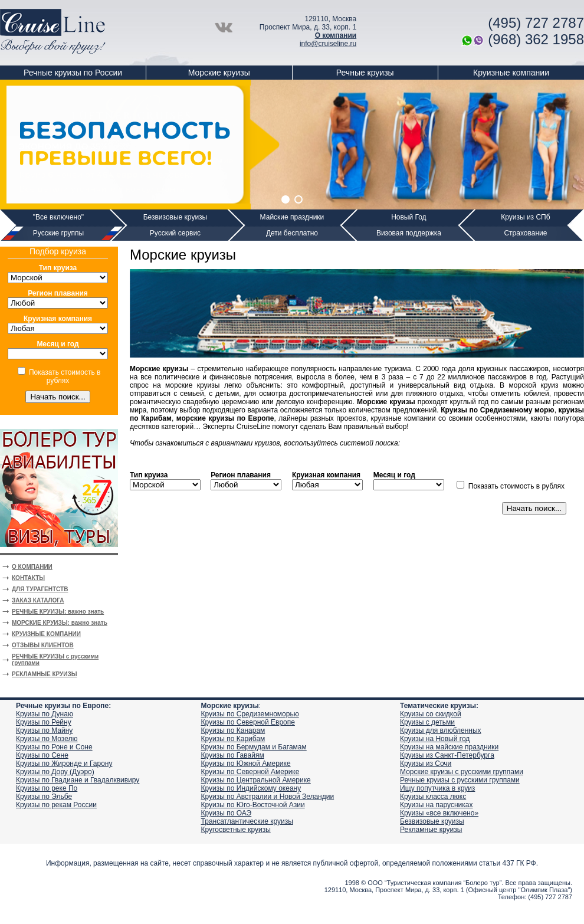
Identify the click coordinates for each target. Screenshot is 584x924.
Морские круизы (219, 73)
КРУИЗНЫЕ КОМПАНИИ (46, 634)
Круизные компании (511, 73)
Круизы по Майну (44, 730)
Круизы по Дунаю (45, 714)
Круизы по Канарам (233, 730)
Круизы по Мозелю (47, 739)
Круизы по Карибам (233, 739)
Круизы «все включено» (439, 813)
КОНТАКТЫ (28, 578)
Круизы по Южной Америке (246, 764)
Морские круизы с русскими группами (462, 772)
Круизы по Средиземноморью (250, 714)
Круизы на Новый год (435, 739)
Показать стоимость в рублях (65, 376)
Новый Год (409, 217)
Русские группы (58, 233)
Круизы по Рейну (44, 722)
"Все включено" (58, 217)
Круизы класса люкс (433, 797)
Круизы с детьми (427, 722)
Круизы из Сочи (426, 764)
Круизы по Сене (42, 755)
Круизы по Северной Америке (250, 772)
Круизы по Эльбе (44, 797)
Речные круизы (365, 73)
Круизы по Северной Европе (248, 722)
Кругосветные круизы (236, 830)
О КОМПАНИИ (32, 567)
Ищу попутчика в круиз (437, 788)
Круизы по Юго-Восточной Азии (253, 805)
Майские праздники (292, 217)
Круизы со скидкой (431, 714)
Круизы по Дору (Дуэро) (55, 772)
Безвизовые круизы (175, 217)
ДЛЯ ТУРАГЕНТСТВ (40, 589)
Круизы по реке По (47, 788)
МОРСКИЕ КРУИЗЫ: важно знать (60, 623)
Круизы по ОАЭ (227, 813)
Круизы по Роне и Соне (54, 747)
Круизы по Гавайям (233, 755)
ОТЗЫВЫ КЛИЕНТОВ (43, 645)
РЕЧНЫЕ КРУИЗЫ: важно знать (58, 612)
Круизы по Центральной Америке (256, 780)
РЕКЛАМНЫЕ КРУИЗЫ (45, 674)
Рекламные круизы (431, 830)
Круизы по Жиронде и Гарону (64, 764)
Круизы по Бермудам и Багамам (254, 747)
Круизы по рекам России (56, 805)
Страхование (525, 233)
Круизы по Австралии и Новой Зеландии (268, 797)
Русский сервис (175, 233)
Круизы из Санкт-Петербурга (447, 755)
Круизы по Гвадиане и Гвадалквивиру (78, 780)
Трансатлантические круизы (247, 821)
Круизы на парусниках (436, 805)
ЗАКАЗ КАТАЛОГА (38, 600)
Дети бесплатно (292, 233)
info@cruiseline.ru (328, 44)
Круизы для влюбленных (441, 730)
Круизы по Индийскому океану (251, 788)
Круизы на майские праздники (449, 747)
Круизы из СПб (525, 217)
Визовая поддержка (409, 233)
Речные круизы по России (73, 73)
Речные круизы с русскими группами (460, 780)
